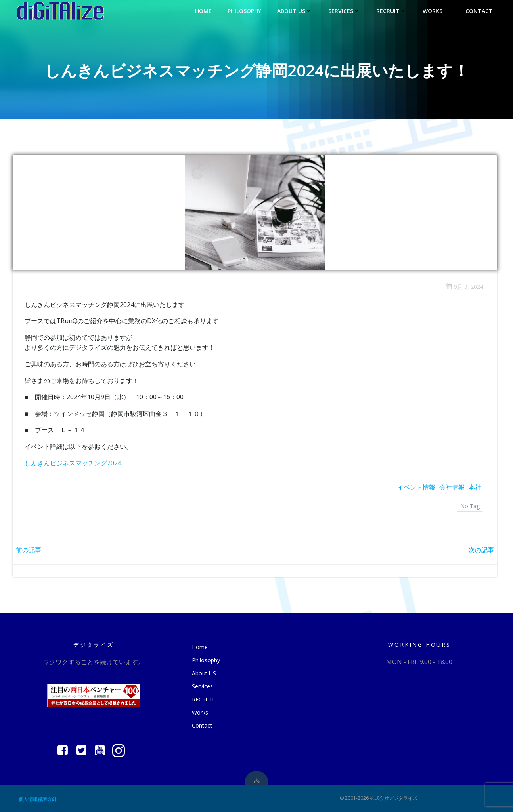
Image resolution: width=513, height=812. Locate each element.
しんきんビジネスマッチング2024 (73, 463)
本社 (475, 487)
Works (436, 11)
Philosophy (244, 11)
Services (344, 11)
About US (295, 11)
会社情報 (452, 487)
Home (203, 11)
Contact (479, 11)
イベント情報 (416, 487)
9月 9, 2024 (464, 287)
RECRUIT (391, 11)
